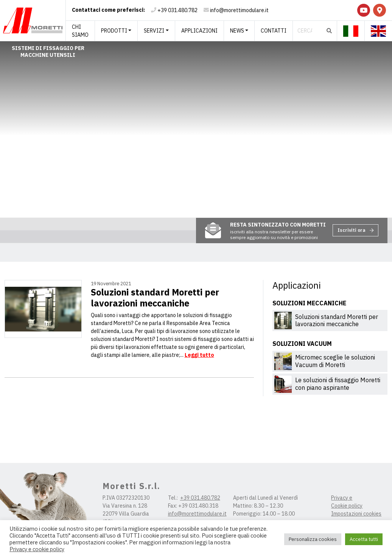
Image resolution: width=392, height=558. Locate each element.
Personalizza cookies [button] (313, 539)
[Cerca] (307, 31)
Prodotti (114, 31)
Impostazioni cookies (356, 514)
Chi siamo (80, 31)
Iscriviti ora (356, 230)
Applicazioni (199, 31)
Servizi (154, 31)
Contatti (274, 31)
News (237, 31)
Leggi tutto (199, 355)
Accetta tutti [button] (364, 539)
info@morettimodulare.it (239, 10)
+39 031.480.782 (177, 10)
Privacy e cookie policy (37, 549)
